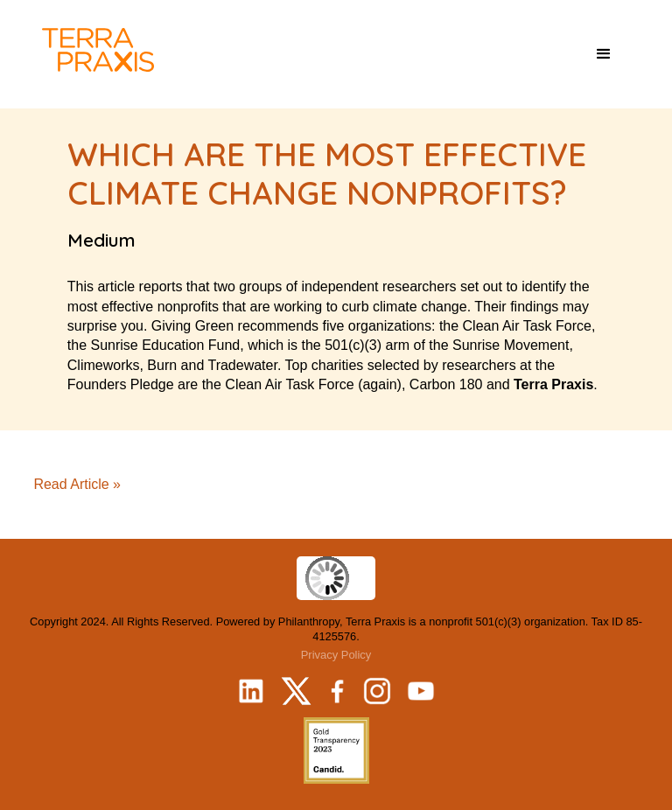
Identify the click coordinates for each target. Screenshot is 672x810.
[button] (604, 54)
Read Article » (77, 484)
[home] (98, 50)
